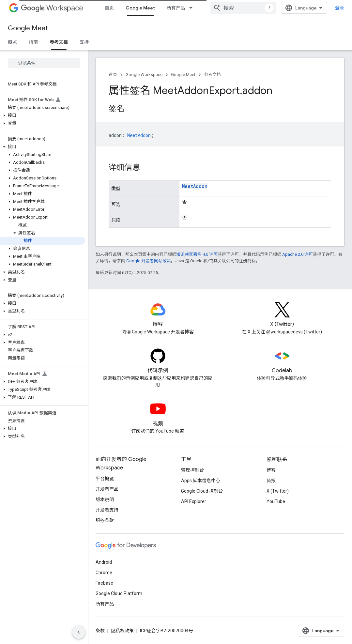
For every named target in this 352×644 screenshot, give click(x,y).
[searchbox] (44, 63)
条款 (100, 631)
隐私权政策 (122, 631)
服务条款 (105, 520)
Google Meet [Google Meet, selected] (140, 8)
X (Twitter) (278, 491)
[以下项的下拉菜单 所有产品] (193, 8)
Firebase (104, 583)
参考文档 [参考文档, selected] (59, 42)
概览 (12, 42)
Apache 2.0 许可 (298, 254)
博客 (271, 470)
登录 (340, 8)
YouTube (276, 501)
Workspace (52, 8)
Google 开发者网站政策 (149, 261)
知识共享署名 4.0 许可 (197, 254)
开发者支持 (107, 510)
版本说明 (105, 499)
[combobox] (243, 8)
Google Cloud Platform (119, 593)
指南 (33, 42)
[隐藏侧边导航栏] (79, 632)
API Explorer (194, 501)
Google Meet (28, 28)
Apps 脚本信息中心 (201, 481)
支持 (84, 42)
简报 (271, 481)
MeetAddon (195, 186)
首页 (109, 8)
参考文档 (212, 75)
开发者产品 (107, 489)
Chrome (104, 573)
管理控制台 (192, 470)
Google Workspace (144, 75)
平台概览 (105, 479)
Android (104, 562)
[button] (43, 115)
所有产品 (176, 8)
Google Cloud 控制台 (202, 491)
